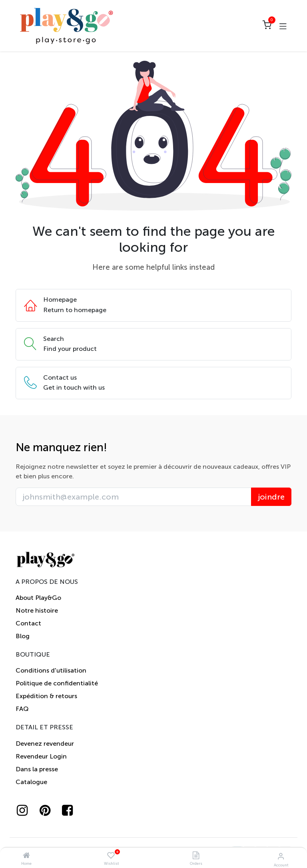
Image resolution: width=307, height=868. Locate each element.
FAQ (22, 709)
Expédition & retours (46, 696)
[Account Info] (281, 856)
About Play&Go (38, 598)
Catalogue (31, 782)
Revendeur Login (41, 756)
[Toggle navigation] (283, 26)
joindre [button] (271, 497)
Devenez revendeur (45, 744)
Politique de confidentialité (57, 683)
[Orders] (196, 856)
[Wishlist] (111, 856)
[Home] (26, 856)
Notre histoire (37, 610)
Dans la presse (37, 769)
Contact (28, 623)
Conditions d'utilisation (51, 670)
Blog (23, 636)
